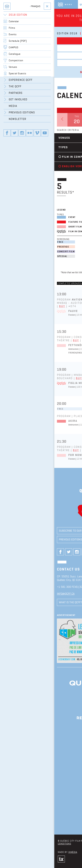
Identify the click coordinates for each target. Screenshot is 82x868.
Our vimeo (40, 552)
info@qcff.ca (13, 594)
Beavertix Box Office (42, 63)
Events (42, 56)
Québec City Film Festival (40, 4)
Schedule (33, 72)
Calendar (42, 41)
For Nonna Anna (28, 455)
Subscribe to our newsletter (25, 531)
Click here (59, 16)
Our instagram (24, 552)
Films (42, 48)
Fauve (20, 311)
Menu (16, 4)
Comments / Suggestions (51, 602)
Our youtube (49, 552)
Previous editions (17, 539)
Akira (20, 421)
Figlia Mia (23, 383)
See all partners (42, 826)
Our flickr (32, 552)
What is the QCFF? (17, 602)
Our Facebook (7, 552)
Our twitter (16, 552)
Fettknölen (25, 345)
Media (54, 531)
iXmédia (20, 852)
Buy (9, 306)
